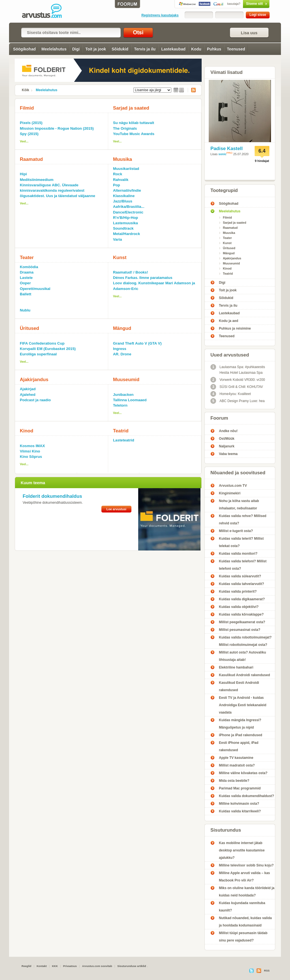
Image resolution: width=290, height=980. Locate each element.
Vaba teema (228, 454)
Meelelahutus (54, 49)
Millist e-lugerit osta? (236, 531)
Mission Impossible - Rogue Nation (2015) (57, 128)
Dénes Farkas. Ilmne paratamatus (143, 278)
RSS (192, 90)
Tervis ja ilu (145, 49)
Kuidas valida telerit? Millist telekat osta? (241, 542)
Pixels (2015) (31, 123)
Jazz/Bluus (123, 201)
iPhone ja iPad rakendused (241, 735)
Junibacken (123, 395)
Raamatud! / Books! (131, 272)
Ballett (25, 294)
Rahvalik (121, 180)
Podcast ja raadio (35, 400)
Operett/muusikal (35, 289)
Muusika (122, 159)
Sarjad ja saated (131, 108)
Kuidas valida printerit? (238, 592)
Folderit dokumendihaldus (52, 496)
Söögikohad (24, 49)
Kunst (120, 258)
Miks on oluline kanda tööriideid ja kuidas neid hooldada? (247, 892)
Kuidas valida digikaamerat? (242, 599)
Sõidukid (120, 49)
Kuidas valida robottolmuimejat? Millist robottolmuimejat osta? (245, 641)
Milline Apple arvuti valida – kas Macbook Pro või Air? (244, 877)
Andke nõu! (228, 431)
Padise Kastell (227, 149)
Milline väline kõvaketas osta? (243, 773)
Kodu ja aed (229, 321)
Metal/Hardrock (126, 234)
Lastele (26, 278)
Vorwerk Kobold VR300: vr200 (238, 380)
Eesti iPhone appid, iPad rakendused (239, 746)
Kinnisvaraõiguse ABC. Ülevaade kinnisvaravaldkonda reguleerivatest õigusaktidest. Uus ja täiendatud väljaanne (57, 190)
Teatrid (121, 431)
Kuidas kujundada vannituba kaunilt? (242, 907)
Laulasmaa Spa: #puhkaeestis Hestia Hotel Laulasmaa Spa (238, 369)
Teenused (236, 49)
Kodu (196, 49)
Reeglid (26, 966)
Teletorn (120, 405)
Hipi (23, 174)
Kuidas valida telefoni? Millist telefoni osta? (243, 565)
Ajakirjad (28, 389)
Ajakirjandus (34, 380)
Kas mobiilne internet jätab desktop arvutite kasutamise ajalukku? (242, 850)
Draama (27, 272)
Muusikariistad (126, 169)
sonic (222, 154)
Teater (27, 258)
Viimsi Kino (30, 451)
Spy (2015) (29, 134)
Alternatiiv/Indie (127, 190)
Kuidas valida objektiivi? (239, 607)
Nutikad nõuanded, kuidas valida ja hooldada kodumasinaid (245, 922)
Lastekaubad (173, 49)
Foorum (219, 418)
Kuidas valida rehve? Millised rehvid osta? (243, 520)
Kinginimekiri (230, 493)
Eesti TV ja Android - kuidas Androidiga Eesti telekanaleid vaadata (243, 705)
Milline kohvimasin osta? (239, 804)
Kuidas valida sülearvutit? (240, 576)
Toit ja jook (96, 49)
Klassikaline (124, 196)
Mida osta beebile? (234, 781)
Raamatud (31, 159)
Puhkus (214, 49)
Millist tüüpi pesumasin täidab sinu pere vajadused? (243, 937)
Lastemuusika (125, 223)
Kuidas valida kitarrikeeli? (240, 811)
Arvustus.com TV (233, 486)
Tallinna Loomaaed (130, 400)
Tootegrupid (224, 190)
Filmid (27, 108)
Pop (117, 185)
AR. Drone (122, 354)
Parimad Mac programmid (240, 788)
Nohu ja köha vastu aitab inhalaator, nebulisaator (239, 505)
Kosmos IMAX (32, 446)
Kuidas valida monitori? (238, 554)
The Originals (125, 128)
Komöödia (29, 267)
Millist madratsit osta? (237, 765)
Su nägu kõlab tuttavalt (134, 123)
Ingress (120, 349)
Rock (118, 174)
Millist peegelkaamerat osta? (242, 622)
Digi (76, 49)
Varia (118, 239)
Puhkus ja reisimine (235, 328)
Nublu (25, 310)
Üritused (29, 328)
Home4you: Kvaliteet (231, 394)
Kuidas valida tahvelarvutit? (241, 584)
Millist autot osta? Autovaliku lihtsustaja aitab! (242, 656)
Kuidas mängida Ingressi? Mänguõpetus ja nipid (240, 724)
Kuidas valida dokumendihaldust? (247, 796)
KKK (55, 966)
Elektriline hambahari (236, 667)
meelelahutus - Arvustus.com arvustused (46, 11)
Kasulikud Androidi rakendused (244, 675)
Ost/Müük (227, 439)
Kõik (25, 90)
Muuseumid (126, 380)
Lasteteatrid (124, 440)
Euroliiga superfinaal (38, 354)
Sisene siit (244, 4)
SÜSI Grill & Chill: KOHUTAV (237, 387)
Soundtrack (123, 228)
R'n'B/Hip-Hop (125, 218)
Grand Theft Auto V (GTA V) (137, 343)
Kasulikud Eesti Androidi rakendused (239, 686)
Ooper (25, 283)
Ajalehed (28, 395)
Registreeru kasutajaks (160, 15)
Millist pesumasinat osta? (240, 630)
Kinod (27, 431)
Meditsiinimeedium (37, 180)
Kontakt (42, 966)
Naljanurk (227, 446)
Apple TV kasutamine (236, 758)
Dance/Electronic (128, 212)
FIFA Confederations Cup (42, 343)
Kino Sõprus (31, 457)
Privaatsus (70, 966)
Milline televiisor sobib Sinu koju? (246, 865)
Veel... (24, 141)
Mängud (122, 328)
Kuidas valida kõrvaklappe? (241, 614)
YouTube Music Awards (134, 134)
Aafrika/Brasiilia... (129, 207)
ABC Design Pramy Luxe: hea (237, 401)
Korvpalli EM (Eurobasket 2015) (48, 349)
